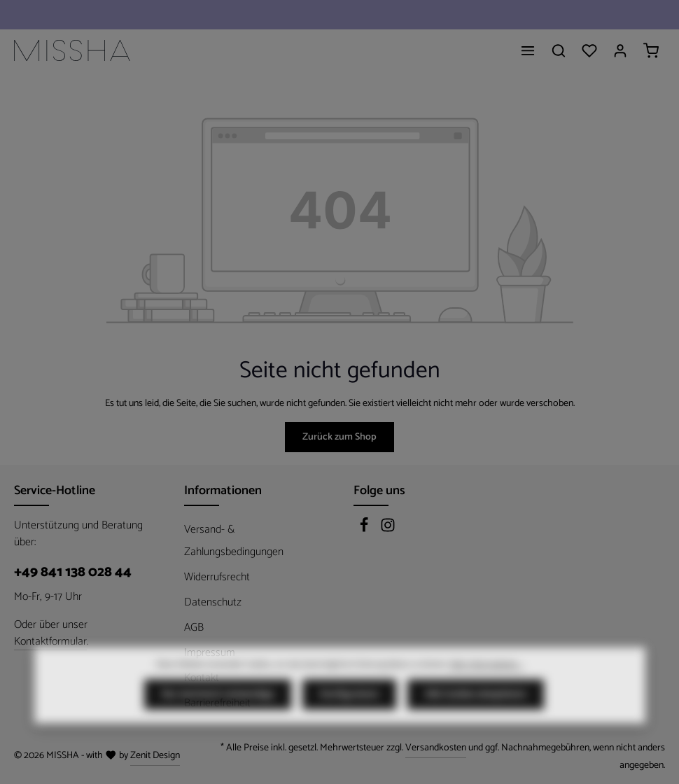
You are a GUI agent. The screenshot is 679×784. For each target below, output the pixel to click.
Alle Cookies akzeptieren (476, 721)
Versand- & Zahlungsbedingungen (234, 541)
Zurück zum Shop (339, 437)
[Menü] (528, 50)
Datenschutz (213, 602)
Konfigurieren (349, 721)
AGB (194, 628)
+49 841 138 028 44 (73, 573)
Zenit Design (155, 756)
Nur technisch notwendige (218, 721)
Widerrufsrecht (217, 577)
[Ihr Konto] (620, 50)
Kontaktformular (50, 642)
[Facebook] (365, 530)
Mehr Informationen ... (486, 691)
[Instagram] (388, 530)
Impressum (210, 653)
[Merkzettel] (589, 50)
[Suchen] (559, 50)
